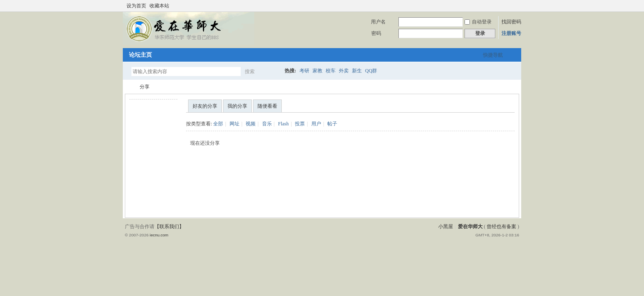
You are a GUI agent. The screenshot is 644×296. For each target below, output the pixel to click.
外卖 (344, 71)
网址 (235, 124)
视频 (251, 124)
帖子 (332, 124)
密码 (376, 33)
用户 (316, 124)
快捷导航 (493, 55)
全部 (218, 124)
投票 (300, 124)
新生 (357, 71)
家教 (317, 71)
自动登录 (478, 22)
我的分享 (237, 106)
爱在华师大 (128, 87)
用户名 (378, 22)
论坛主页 (140, 55)
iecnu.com (159, 235)
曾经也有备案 (501, 227)
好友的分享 (205, 106)
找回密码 (511, 22)
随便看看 (267, 106)
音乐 (267, 124)
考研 (304, 71)
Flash (283, 124)
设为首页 (136, 6)
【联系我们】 (169, 227)
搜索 (250, 72)
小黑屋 (446, 227)
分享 (145, 87)
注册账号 (511, 33)
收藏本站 (159, 6)
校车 (331, 71)
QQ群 (371, 71)
